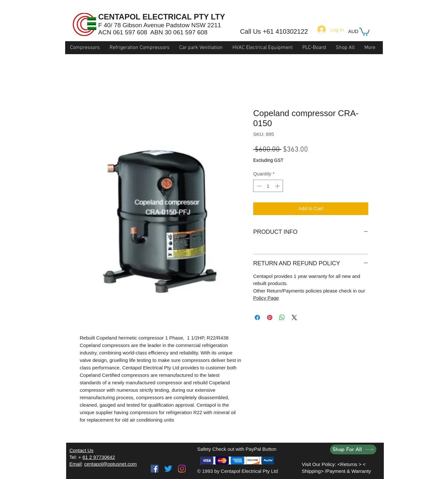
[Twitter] (168, 469)
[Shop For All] (353, 449)
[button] (364, 31)
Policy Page (266, 298)
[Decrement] (259, 186)
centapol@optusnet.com (111, 464)
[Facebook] (155, 469)
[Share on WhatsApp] (282, 317)
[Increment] (278, 186)
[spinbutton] (268, 186)
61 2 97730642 (99, 457)
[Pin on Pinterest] (270, 317)
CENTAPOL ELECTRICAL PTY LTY (162, 17)
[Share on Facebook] (257, 317)
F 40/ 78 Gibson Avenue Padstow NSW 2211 (160, 25)
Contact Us (81, 450)
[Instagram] (182, 469)
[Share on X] (294, 317)
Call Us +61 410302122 (274, 31)
